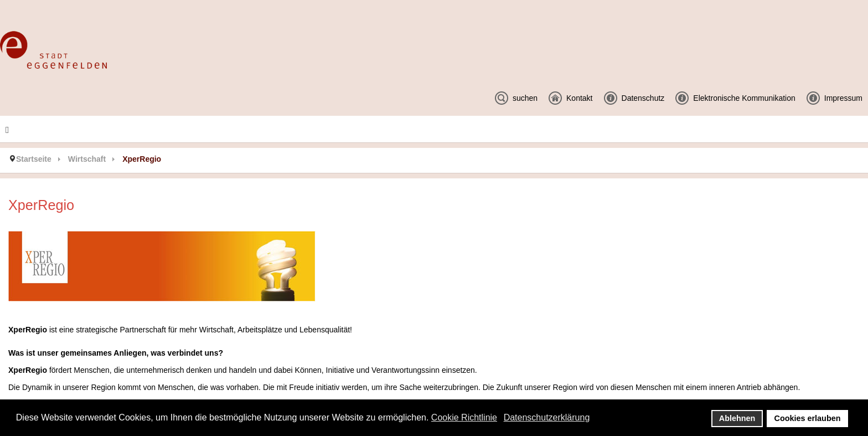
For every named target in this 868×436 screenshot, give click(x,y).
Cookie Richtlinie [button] (464, 417)
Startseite (34, 159)
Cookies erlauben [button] (808, 418)
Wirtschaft (87, 159)
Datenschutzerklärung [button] (547, 417)
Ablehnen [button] (737, 418)
